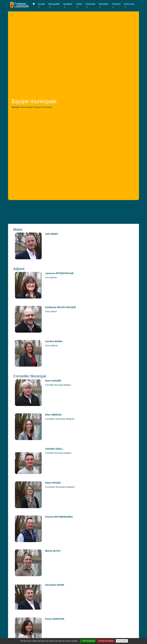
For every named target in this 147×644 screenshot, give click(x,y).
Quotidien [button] (68, 4)
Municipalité (27, 107)
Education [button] (104, 4)
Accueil (16, 107)
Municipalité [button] (54, 4)
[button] (34, 4)
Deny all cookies (106, 641)
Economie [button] (91, 4)
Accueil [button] (41, 4)
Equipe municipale (43, 107)
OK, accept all (88, 641)
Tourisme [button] (116, 4)
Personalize (122, 641)
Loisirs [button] (79, 4)
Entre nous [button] (129, 4)
